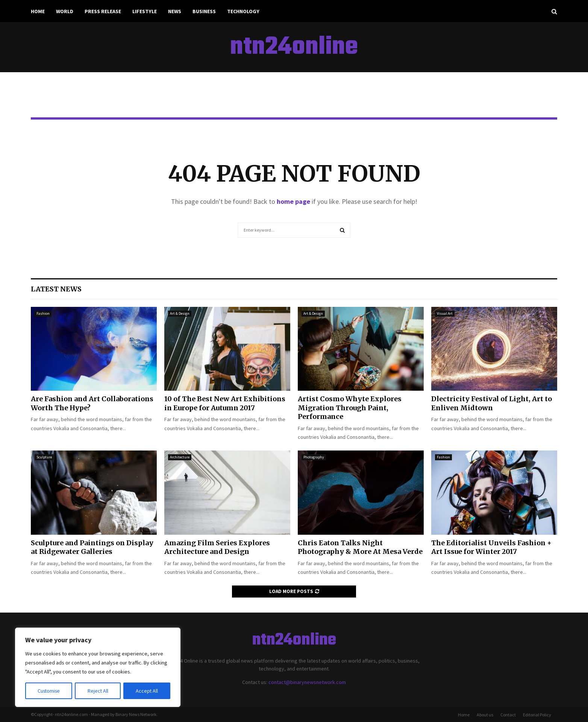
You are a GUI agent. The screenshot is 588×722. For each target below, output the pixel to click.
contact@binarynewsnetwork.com (307, 682)
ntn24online (294, 47)
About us (485, 715)
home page (293, 201)
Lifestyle (145, 11)
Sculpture (44, 457)
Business (204, 11)
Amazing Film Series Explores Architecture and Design (217, 547)
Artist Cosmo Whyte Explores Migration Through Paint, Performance (350, 408)
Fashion (43, 313)
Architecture (180, 457)
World (65, 11)
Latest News (56, 289)
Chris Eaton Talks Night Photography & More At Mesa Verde (360, 547)
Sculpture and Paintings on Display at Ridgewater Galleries (92, 547)
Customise (49, 691)
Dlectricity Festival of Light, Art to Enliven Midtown (492, 403)
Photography (314, 457)
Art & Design (180, 313)
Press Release (103, 11)
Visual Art (445, 313)
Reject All (99, 691)
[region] (98, 667)
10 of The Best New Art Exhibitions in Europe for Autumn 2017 (225, 403)
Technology (243, 11)
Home (38, 11)
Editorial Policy (537, 715)
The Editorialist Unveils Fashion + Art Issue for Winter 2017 (491, 547)
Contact (508, 715)
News (175, 11)
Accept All (147, 691)
